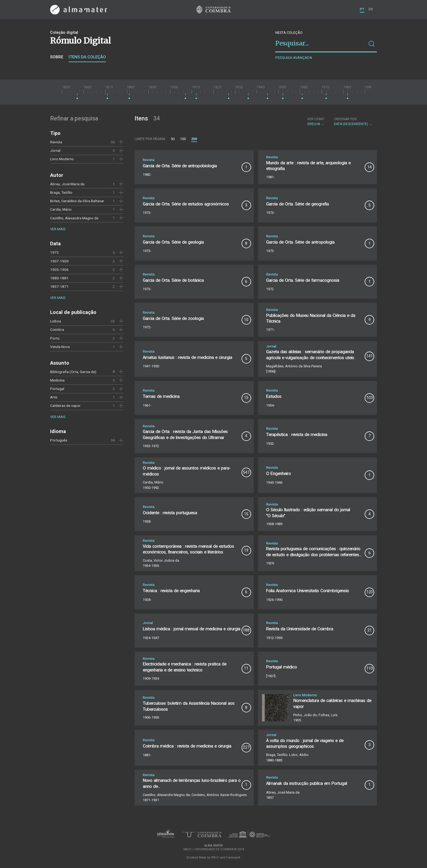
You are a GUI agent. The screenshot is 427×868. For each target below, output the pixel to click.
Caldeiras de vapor (65, 406)
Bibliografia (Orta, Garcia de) (73, 372)
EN (371, 9)
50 (173, 139)
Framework (233, 858)
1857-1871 (59, 286)
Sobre (57, 57)
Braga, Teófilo (61, 192)
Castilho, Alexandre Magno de (74, 218)
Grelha (316, 122)
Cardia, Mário (61, 209)
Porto (55, 338)
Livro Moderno (62, 159)
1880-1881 (59, 278)
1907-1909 (59, 261)
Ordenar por (345, 119)
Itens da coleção (87, 57)
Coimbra (57, 329)
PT (362, 9)
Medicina (57, 380)
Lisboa (56, 321)
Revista (56, 142)
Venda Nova (60, 347)
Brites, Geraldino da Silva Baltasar (77, 201)
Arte (54, 397)
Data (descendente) (353, 122)
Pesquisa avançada (294, 58)
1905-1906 (59, 270)
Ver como (316, 119)
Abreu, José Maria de (67, 184)
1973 (54, 252)
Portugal (57, 389)
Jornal (55, 150)
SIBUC (215, 858)
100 (183, 139)
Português (59, 440)
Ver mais (58, 229)
